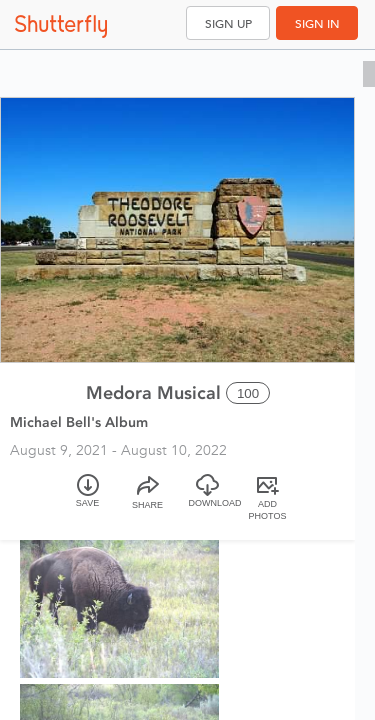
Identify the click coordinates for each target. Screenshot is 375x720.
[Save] (88, 499)
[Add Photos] (268, 499)
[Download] (208, 499)
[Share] (148, 499)
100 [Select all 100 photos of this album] (248, 393)
